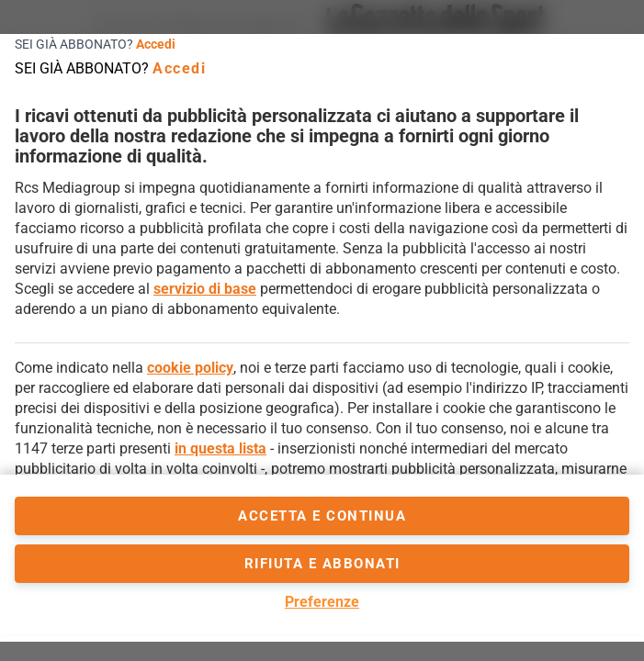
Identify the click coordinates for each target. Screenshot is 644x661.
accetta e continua (322, 516)
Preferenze (322, 602)
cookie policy (190, 368)
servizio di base (205, 289)
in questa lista (220, 448)
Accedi (156, 44)
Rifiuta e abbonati (322, 564)
